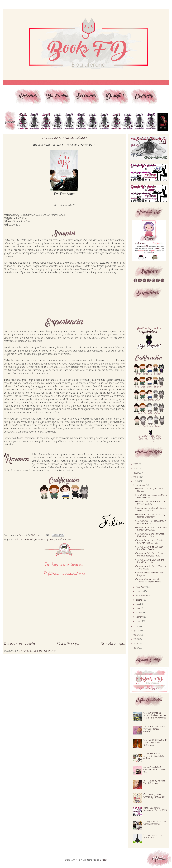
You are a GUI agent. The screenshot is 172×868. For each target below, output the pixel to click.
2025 (136, 464)
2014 (136, 644)
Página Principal (68, 644)
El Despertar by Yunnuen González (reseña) (155, 823)
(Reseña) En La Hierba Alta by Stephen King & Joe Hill (149, 542)
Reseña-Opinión (64, 540)
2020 (136, 477)
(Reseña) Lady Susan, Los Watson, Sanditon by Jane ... (151, 529)
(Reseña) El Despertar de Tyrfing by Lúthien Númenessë (155, 743)
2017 (136, 631)
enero (139, 621)
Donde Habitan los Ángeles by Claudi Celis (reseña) (154, 756)
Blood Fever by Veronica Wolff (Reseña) (154, 782)
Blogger (103, 860)
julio (138, 604)
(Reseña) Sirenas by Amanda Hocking (149, 490)
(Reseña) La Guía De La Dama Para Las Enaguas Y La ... (149, 555)
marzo (139, 613)
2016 (136, 635)
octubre (140, 591)
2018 (136, 627)
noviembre (141, 587)
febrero (140, 617)
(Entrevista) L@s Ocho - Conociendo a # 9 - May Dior (154, 770)
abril (138, 609)
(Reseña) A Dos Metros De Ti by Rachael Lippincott (150, 516)
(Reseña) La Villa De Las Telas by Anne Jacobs (151, 568)
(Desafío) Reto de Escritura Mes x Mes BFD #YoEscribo (151, 496)
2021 (136, 473)
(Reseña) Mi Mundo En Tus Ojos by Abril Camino (150, 503)
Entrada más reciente (19, 644)
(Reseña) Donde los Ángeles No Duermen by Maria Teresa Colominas (155, 716)
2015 (136, 639)
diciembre (141, 485)
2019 (136, 482)
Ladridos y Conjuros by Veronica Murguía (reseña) (154, 729)
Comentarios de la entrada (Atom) (37, 651)
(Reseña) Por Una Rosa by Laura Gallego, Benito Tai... (150, 509)
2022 (136, 469)
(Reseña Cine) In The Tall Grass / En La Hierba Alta (150, 535)
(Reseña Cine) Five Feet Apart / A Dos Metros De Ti (151, 522)
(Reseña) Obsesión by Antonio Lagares (149, 574)
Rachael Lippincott (45, 540)
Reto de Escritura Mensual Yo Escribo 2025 (155, 809)
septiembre (142, 596)
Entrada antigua (113, 644)
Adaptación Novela (25, 540)
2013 (136, 648)
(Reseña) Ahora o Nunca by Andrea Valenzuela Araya (148, 581)
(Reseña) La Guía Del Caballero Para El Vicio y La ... (150, 561)
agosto (139, 600)
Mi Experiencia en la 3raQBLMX (153, 836)
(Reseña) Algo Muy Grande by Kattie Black (154, 796)
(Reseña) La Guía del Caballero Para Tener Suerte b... (149, 548)
